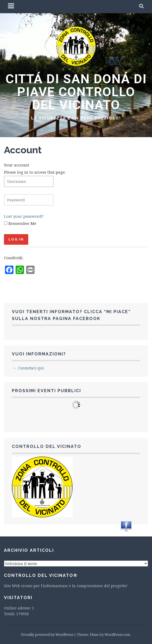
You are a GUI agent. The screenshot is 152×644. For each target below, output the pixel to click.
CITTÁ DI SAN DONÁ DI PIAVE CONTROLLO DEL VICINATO (76, 92)
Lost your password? (24, 216)
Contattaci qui (31, 368)
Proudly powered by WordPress (47, 634)
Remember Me (22, 223)
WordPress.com (117, 634)
